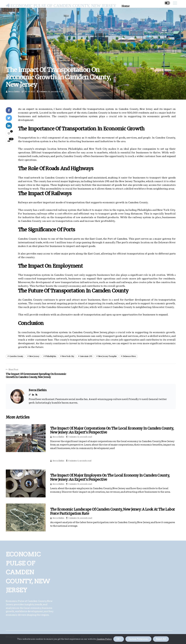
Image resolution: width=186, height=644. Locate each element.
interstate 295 (86, 356)
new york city (68, 356)
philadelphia (51, 356)
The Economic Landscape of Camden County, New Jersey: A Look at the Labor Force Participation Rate (112, 511)
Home (126, 6)
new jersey (34, 356)
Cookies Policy (104, 639)
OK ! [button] (119, 639)
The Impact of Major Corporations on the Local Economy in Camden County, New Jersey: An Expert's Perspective (112, 430)
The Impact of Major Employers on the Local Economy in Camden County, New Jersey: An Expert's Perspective (110, 477)
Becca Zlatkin (14, 92)
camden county (16, 356)
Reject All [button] (161, 639)
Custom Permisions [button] (138, 639)
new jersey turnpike (107, 356)
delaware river (129, 356)
